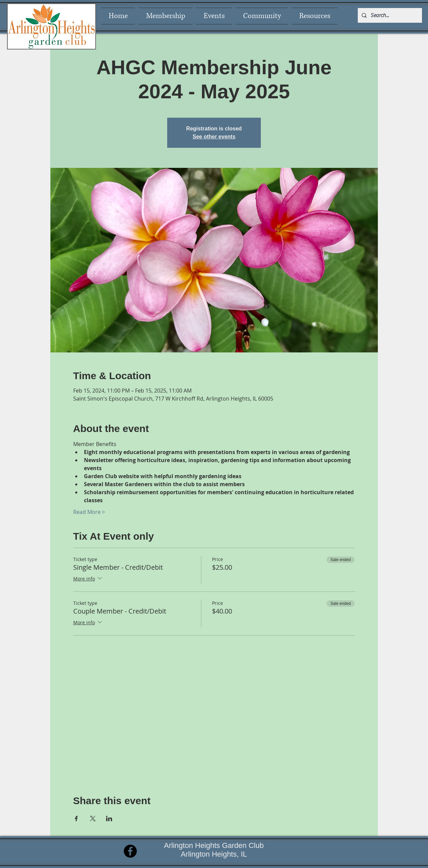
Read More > (89, 512)
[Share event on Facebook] (76, 819)
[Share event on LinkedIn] (109, 819)
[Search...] (389, 15)
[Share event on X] (93, 819)
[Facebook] (130, 851)
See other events (214, 137)
